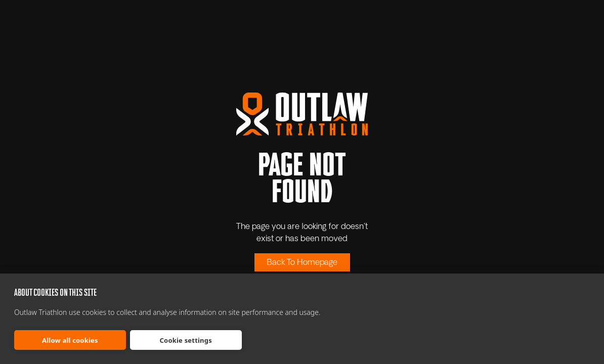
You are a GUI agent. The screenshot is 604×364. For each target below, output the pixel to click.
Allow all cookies (70, 340)
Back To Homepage (302, 263)
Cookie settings (186, 340)
